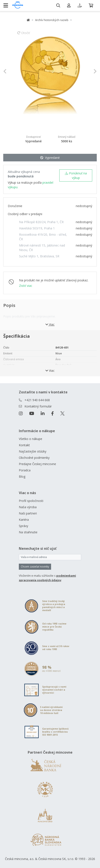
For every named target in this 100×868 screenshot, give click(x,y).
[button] (10, 71)
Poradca (25, 470)
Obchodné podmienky (34, 458)
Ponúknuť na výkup (76, 175)
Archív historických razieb (52, 20)
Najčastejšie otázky (33, 451)
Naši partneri (28, 513)
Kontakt (24, 445)
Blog (22, 476)
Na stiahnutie (28, 532)
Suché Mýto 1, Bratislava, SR (39, 256)
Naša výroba (28, 507)
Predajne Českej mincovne (37, 464)
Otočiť (24, 35)
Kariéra (24, 520)
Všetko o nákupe (31, 439)
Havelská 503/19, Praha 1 (37, 228)
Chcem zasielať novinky (35, 567)
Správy (23, 526)
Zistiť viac (26, 286)
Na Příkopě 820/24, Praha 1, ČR (41, 222)
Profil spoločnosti (31, 501)
